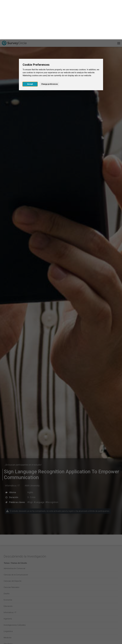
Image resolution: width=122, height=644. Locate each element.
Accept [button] (30, 45)
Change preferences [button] (50, 45)
